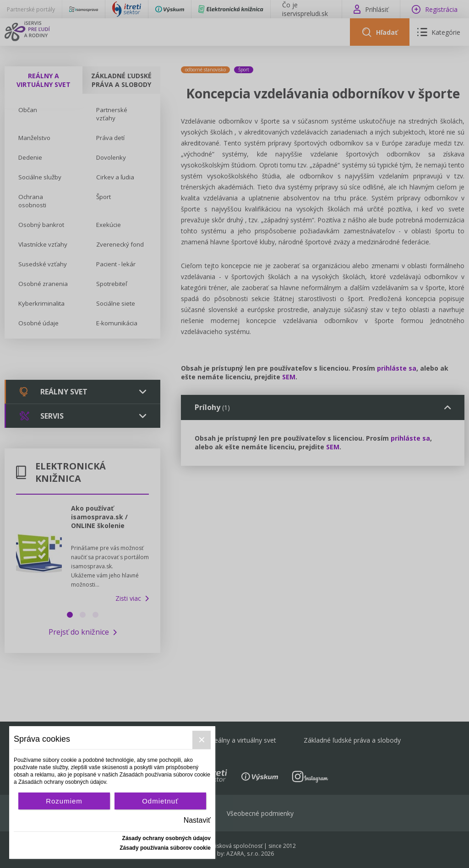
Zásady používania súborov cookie (165, 848)
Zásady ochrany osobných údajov (166, 838)
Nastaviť (197, 820)
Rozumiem (64, 801)
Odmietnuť (160, 801)
